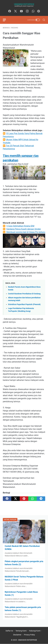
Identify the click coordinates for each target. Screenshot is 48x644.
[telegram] (41, 499)
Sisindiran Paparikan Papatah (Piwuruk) (24, 304)
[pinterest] (24, 499)
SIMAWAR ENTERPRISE (28, 640)
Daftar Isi (9, 631)
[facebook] (10, 11)
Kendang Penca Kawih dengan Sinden (24, 229)
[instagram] (27, 11)
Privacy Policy (29, 635)
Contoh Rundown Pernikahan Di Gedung (24, 294)
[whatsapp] (33, 11)
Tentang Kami (21, 631)
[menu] (6, 20)
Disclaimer (17, 635)
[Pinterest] (39, 11)
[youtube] (21, 11)
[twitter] (15, 11)
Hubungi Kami (35, 631)
